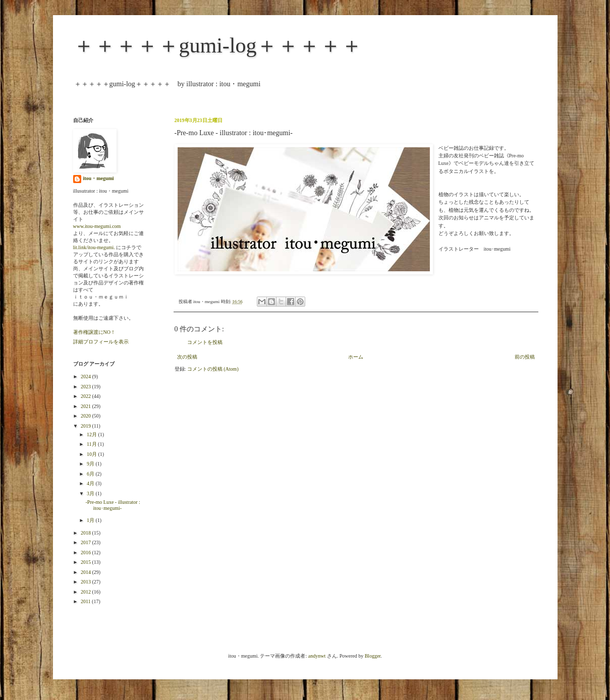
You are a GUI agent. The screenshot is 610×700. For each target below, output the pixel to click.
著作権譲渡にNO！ (94, 332)
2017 (87, 542)
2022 (87, 396)
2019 (87, 426)
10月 (93, 454)
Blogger (373, 656)
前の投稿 (525, 357)
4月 (91, 483)
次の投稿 (187, 357)
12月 (93, 434)
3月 (91, 493)
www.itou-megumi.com (97, 226)
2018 (87, 533)
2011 (86, 601)
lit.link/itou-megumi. (94, 247)
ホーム (356, 357)
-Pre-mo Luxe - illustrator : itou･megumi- (113, 505)
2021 (87, 406)
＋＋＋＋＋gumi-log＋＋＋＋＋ (218, 45)
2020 (87, 416)
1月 (91, 520)
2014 (87, 572)
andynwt (317, 656)
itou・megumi (99, 178)
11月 (92, 444)
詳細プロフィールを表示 (101, 342)
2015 (87, 562)
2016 (87, 552)
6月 (91, 474)
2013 (87, 582)
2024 (87, 376)
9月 (91, 464)
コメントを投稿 (205, 342)
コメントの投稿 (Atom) (213, 369)
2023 (87, 387)
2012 (87, 592)
